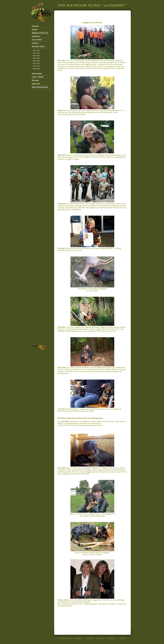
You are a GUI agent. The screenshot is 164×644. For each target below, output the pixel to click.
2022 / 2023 (36, 50)
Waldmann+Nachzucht (40, 33)
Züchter (35, 30)
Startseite (35, 26)
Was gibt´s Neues (38, 47)
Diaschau (35, 80)
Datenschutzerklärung (40, 87)
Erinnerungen (37, 74)
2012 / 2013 (36, 64)
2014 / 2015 (36, 61)
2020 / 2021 (36, 53)
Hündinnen (36, 36)
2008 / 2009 (36, 69)
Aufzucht (35, 43)
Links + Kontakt (38, 77)
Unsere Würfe (37, 40)
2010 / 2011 (36, 66)
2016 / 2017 (36, 58)
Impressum (36, 84)
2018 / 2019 (36, 56)
